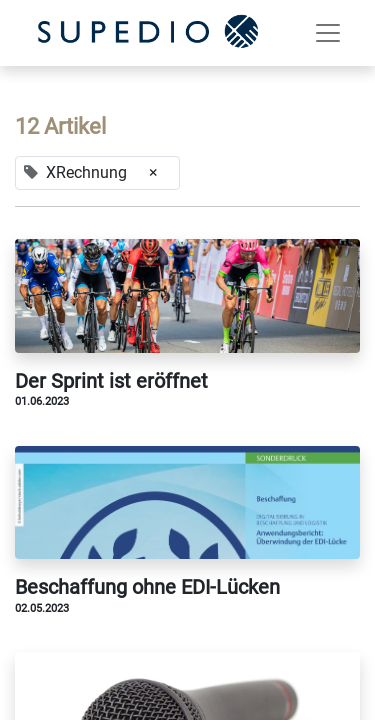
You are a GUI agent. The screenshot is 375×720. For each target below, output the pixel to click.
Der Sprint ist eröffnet (111, 381)
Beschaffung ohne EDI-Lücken (147, 587)
